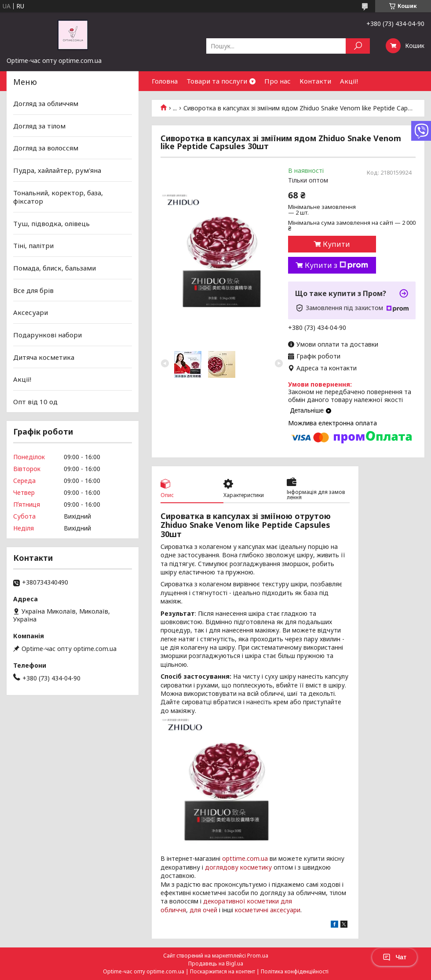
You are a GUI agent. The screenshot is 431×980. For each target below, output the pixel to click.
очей (210, 910)
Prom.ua (258, 956)
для (195, 910)
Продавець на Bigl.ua (216, 964)
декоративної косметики (241, 901)
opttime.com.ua (245, 858)
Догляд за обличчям (46, 103)
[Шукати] (358, 46)
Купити (336, 244)
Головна (165, 81)
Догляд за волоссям (46, 148)
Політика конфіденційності (295, 971)
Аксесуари (31, 312)
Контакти (315, 81)
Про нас (278, 81)
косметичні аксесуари (268, 910)
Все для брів (33, 290)
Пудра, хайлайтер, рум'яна (57, 170)
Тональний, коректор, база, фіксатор (58, 197)
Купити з (336, 265)
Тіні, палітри (33, 245)
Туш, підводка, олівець (51, 223)
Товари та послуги (217, 81)
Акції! (349, 81)
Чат (394, 957)
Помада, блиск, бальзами (55, 268)
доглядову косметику (238, 867)
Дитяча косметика (44, 357)
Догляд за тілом (39, 126)
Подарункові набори (47, 335)
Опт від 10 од (35, 402)
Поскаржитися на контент (223, 971)
